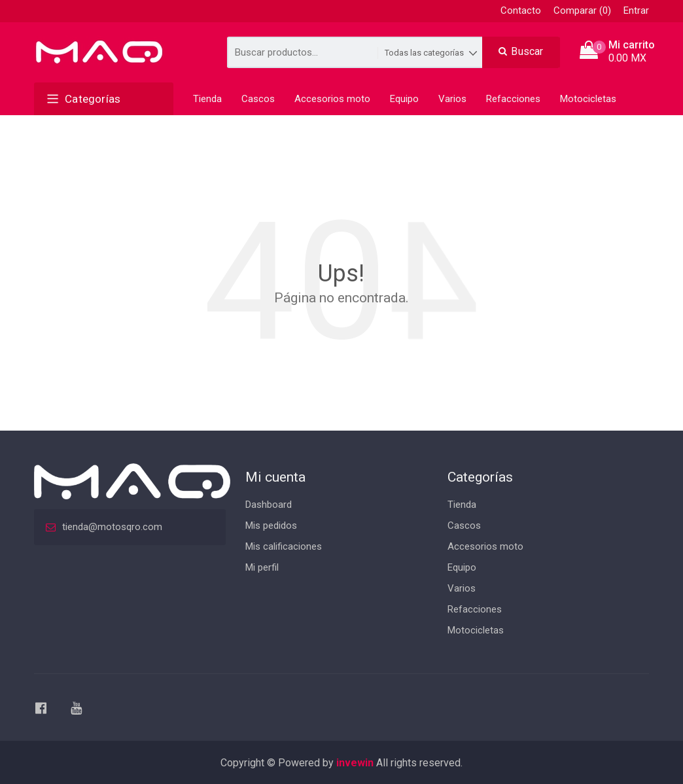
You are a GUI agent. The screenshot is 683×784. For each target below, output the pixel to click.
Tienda (207, 99)
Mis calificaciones (284, 546)
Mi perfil (262, 567)
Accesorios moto (332, 99)
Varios (452, 99)
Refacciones (513, 99)
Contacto (521, 10)
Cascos (258, 99)
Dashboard (269, 505)
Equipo (404, 99)
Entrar (636, 10)
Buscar (521, 51)
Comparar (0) (582, 10)
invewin (355, 763)
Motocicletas (588, 99)
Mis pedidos (271, 526)
